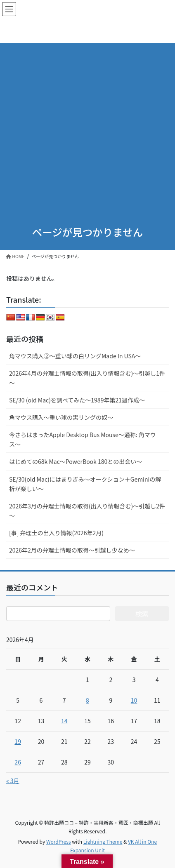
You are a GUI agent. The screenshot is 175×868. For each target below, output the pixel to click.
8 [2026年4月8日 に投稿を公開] (87, 700)
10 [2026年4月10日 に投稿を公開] (134, 700)
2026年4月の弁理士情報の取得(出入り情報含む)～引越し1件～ (87, 378)
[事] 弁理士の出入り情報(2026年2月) (56, 533)
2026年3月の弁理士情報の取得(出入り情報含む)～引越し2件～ (87, 511)
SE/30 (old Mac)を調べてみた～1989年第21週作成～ (77, 400)
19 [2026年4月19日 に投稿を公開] (18, 741)
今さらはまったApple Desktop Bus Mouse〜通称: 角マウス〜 (83, 439)
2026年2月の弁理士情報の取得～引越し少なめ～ (72, 550)
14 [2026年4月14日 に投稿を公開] (64, 721)
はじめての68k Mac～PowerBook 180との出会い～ (76, 461)
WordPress (59, 841)
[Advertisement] (87, 123)
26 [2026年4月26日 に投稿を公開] (18, 762)
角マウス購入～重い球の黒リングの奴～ (61, 417)
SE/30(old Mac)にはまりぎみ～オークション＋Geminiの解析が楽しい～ (85, 484)
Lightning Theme (103, 841)
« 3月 (13, 781)
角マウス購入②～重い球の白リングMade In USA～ (75, 356)
